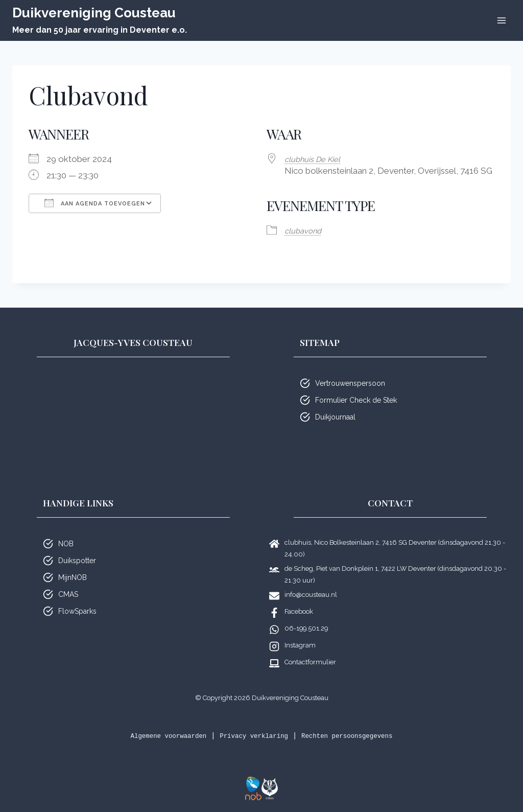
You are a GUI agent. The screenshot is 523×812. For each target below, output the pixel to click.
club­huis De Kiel (317, 159)
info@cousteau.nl (311, 594)
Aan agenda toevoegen (95, 203)
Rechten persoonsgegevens (358, 735)
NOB (66, 543)
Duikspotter (77, 560)
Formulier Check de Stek (356, 400)
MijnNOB (73, 577)
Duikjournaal (335, 416)
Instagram (300, 645)
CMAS (68, 594)
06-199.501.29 (306, 628)
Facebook (299, 611)
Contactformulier (310, 662)
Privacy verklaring (253, 735)
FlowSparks (77, 611)
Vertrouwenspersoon (350, 383)
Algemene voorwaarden (156, 735)
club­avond (306, 230)
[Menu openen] (501, 20)
